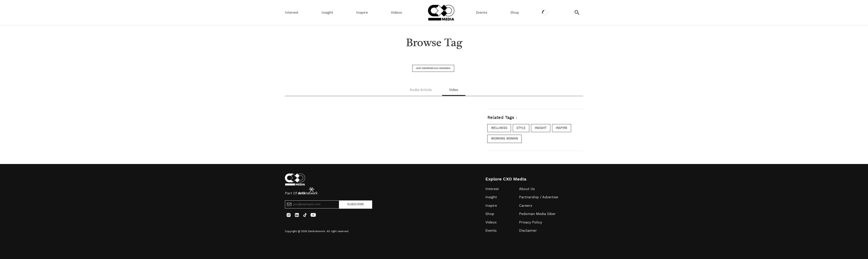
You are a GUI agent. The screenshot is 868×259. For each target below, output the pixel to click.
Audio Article (421, 90)
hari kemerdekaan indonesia (433, 68)
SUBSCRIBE (356, 204)
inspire (562, 128)
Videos (396, 13)
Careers (526, 206)
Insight (327, 13)
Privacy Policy (531, 222)
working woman (505, 139)
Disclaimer (528, 231)
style (521, 128)
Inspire (362, 13)
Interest (292, 13)
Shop (515, 13)
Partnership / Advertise (539, 197)
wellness (499, 128)
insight (541, 128)
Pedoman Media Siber (537, 214)
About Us (527, 189)
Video (454, 90)
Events (482, 13)
